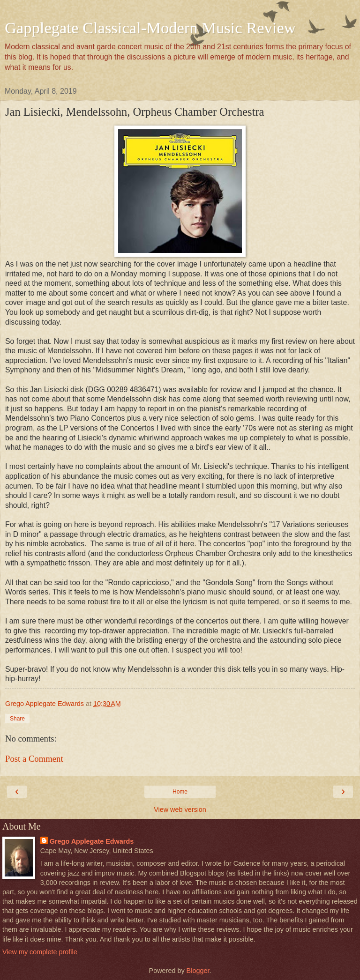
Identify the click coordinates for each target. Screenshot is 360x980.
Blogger (198, 971)
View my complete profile (40, 952)
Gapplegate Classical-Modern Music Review (150, 28)
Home (180, 792)
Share (17, 719)
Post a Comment (34, 759)
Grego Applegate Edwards (92, 841)
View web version (180, 809)
